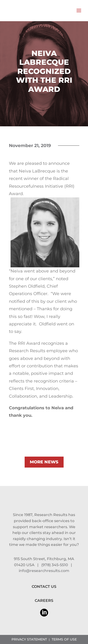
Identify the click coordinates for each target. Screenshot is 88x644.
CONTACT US (44, 587)
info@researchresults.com (44, 571)
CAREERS (44, 601)
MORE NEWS (44, 462)
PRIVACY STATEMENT (29, 639)
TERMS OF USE (64, 639)
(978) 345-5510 (55, 565)
